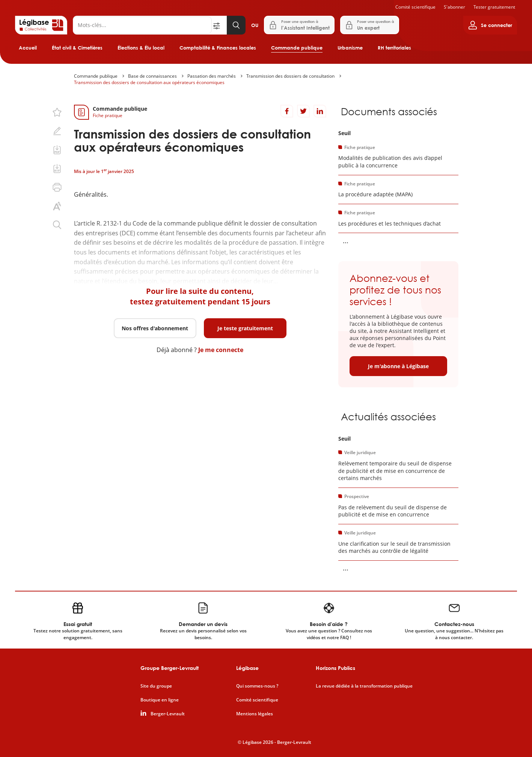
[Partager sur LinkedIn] (320, 111)
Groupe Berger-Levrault (170, 668)
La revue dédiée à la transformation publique (364, 686)
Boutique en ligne (160, 700)
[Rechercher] (142, 25)
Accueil (28, 48)
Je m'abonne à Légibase (398, 366)
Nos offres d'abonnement (155, 328)
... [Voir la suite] (346, 241)
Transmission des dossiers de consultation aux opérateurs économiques (149, 82)
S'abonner (454, 7)
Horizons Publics (335, 668)
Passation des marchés (212, 76)
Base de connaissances (152, 76)
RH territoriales (394, 48)
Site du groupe (156, 686)
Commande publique (297, 48)
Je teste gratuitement (245, 328)
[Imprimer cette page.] (57, 187)
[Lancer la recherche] (236, 25)
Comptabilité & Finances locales (218, 48)
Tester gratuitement (494, 7)
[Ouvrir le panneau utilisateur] (490, 25)
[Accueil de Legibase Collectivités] (41, 25)
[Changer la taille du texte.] (57, 206)
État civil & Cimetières (77, 48)
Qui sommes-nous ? (257, 686)
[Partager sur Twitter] (303, 111)
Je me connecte (221, 350)
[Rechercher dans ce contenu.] (57, 225)
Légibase (247, 668)
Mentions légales (255, 714)
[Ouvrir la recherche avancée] (219, 25)
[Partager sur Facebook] (287, 111)
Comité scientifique (415, 7)
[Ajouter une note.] (57, 131)
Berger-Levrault (168, 714)
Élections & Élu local (141, 48)
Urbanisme (350, 48)
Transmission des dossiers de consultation (290, 76)
